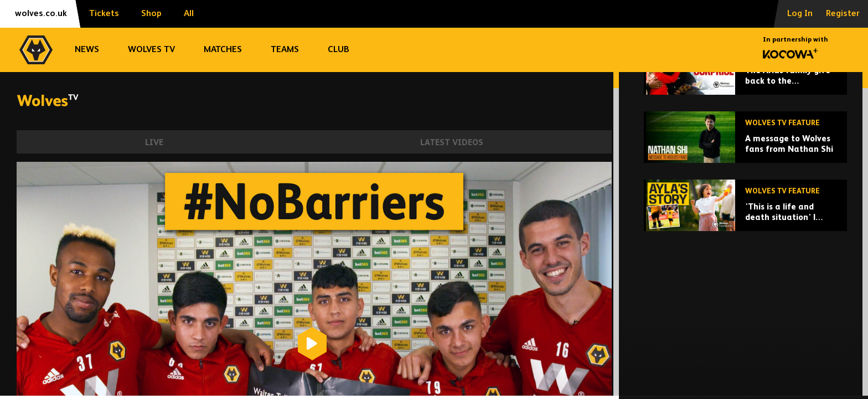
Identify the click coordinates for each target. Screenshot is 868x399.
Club (339, 50)
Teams (285, 50)
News (87, 50)
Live (154, 143)
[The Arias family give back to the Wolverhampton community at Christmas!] (745, 146)
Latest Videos (452, 143)
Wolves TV (151, 50)
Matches (223, 50)
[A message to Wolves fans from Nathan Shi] (745, 214)
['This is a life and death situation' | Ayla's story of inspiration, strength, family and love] (745, 282)
